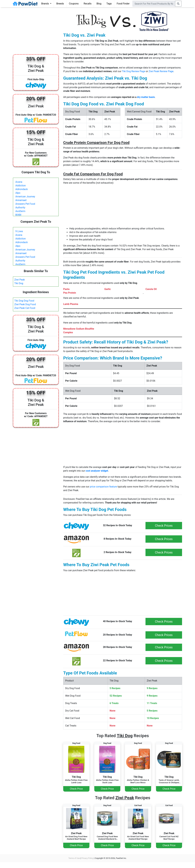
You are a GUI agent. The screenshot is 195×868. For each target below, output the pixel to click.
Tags (109, 4)
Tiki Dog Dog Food (24, 301)
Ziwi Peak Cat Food (25, 308)
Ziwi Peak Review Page (161, 71)
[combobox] (154, 4)
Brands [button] (45, 4)
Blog (99, 4)
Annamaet (21, 200)
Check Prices (164, 526)
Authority (20, 208)
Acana (19, 182)
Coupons (74, 4)
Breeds (60, 4)
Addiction (21, 186)
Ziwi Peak (20, 280)
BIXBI (18, 215)
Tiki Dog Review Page (134, 71)
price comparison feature (103, 487)
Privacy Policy (87, 858)
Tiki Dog (19, 283)
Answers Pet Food (25, 204)
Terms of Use (74, 858)
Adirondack (22, 189)
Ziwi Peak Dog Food (25, 304)
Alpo (18, 193)
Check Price (76, 789)
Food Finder (123, 4)
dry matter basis (146, 97)
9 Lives (19, 231)
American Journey (25, 197)
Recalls (88, 4)
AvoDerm (20, 211)
